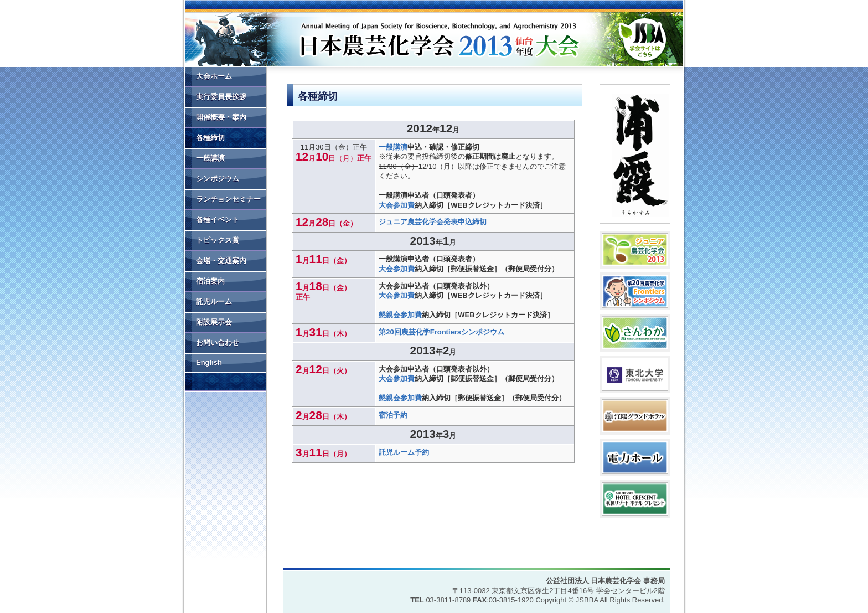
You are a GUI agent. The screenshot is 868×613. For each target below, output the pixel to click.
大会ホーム (214, 76)
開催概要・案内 (221, 117)
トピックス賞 (218, 240)
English (209, 362)
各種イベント (218, 220)
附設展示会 (214, 322)
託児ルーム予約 (404, 452)
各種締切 (210, 138)
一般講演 (393, 147)
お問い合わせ (218, 342)
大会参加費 (397, 205)
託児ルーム (214, 302)
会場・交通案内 (221, 261)
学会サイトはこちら (642, 37)
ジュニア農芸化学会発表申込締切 (433, 222)
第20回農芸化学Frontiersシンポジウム (441, 332)
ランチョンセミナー (228, 199)
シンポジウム (218, 179)
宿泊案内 (210, 281)
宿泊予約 (393, 415)
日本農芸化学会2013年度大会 (387, 36)
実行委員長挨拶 (221, 97)
